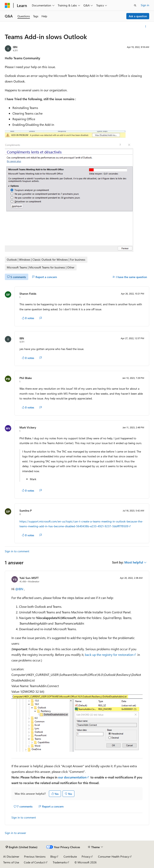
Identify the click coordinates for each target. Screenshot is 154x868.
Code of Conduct (34, 862)
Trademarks (60, 862)
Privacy (86, 856)
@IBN (20, 589)
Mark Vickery (28, 427)
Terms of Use (11, 862)
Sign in (145, 5)
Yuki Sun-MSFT (29, 578)
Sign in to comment (17, 551)
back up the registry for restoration (109, 655)
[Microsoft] (7, 5)
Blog (53, 856)
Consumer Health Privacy (114, 856)
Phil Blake (26, 378)
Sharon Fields (28, 294)
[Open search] (135, 5)
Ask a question (138, 16)
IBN (15, 47)
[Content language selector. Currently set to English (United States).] (22, 847)
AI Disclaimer (11, 856)
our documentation (72, 777)
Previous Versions (35, 856)
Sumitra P (26, 511)
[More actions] (146, 26)
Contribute (70, 856)
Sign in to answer (15, 833)
